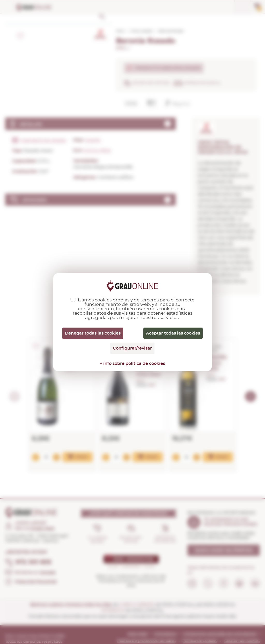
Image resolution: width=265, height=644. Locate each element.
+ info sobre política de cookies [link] (132, 364)
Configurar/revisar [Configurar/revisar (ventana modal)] (132, 348)
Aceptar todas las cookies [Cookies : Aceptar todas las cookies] (173, 333)
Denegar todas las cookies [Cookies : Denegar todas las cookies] (93, 333)
